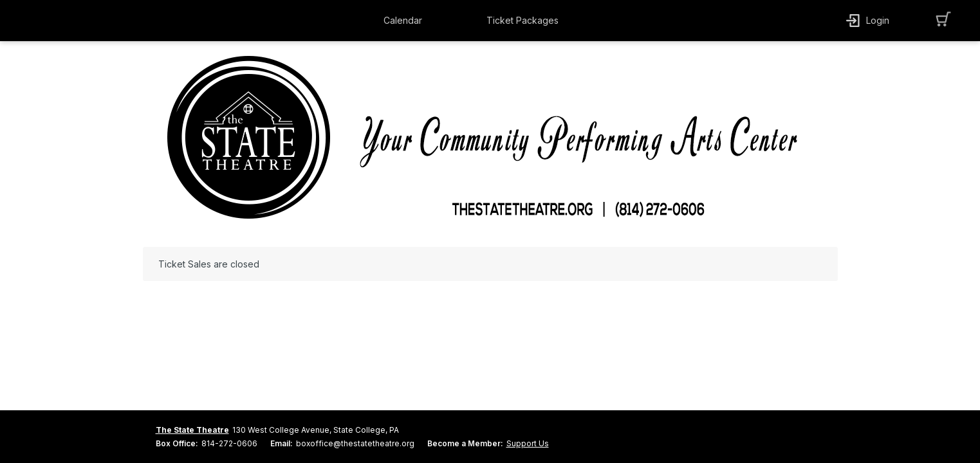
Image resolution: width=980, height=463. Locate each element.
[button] (406, 21)
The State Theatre (192, 430)
